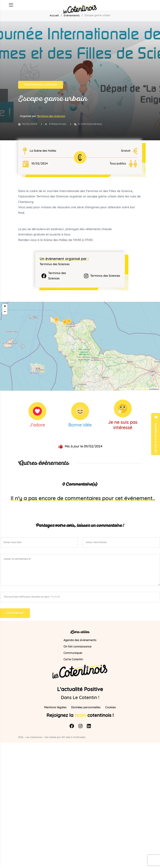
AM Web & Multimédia (73, 738)
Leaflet (128, 389)
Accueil (54, 16)
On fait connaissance (78, 647)
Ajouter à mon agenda (156, 434)
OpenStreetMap (141, 389)
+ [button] (5, 307)
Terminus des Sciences (51, 117)
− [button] (5, 312)
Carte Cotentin (73, 660)
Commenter (15, 613)
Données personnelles (86, 708)
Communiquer (73, 653)
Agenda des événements (80, 640)
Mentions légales (55, 708)
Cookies (111, 708)
